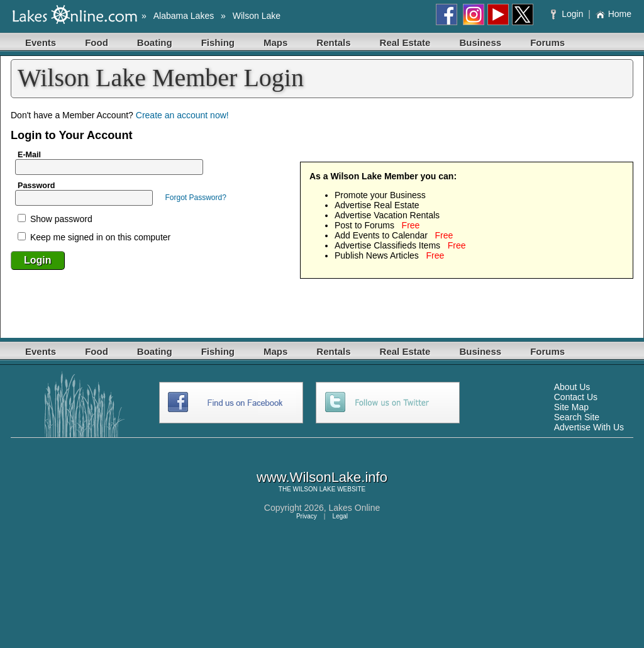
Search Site (577, 417)
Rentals (333, 42)
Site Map (571, 407)
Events (41, 42)
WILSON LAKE (314, 489)
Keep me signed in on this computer (94, 237)
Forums (547, 42)
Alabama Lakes (184, 16)
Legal (340, 516)
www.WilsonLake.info (322, 477)
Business (480, 42)
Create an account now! (182, 115)
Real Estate (405, 42)
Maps (275, 42)
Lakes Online (355, 508)
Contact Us (576, 397)
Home (613, 14)
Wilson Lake (257, 16)
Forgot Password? (195, 198)
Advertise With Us (589, 427)
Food (97, 42)
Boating (155, 42)
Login (568, 14)
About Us (572, 387)
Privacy (307, 516)
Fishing (218, 42)
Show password (55, 219)
